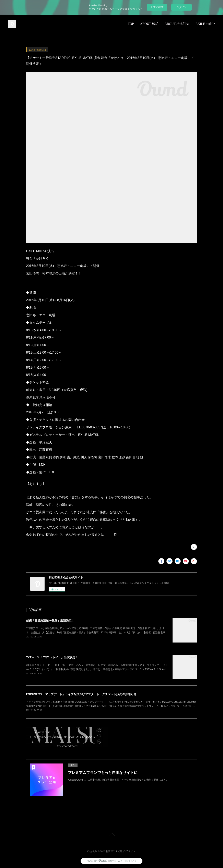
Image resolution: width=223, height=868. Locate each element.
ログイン (181, 7)
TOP (131, 24)
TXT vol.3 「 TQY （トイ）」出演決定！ (52, 657)
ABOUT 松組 (149, 24)
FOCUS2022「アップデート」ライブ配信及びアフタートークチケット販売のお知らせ (81, 694)
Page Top (111, 835)
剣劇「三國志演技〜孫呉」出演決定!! (50, 621)
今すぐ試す (157, 7)
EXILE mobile (205, 24)
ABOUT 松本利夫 (177, 24)
